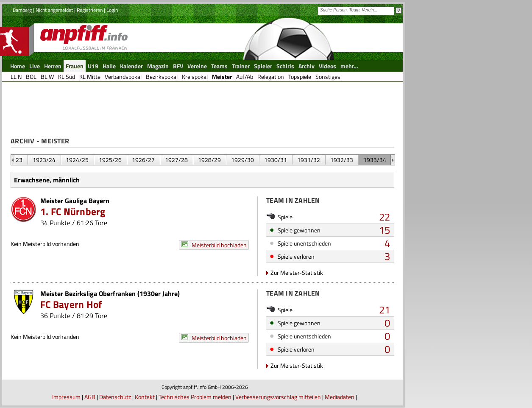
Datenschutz (115, 397)
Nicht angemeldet (54, 10)
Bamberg (22, 10)
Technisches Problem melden (195, 397)
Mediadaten (340, 397)
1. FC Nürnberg (73, 211)
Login (112, 10)
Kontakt (145, 397)
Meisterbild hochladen (219, 245)
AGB (90, 397)
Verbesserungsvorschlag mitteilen (278, 397)
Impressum (66, 397)
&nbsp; (13, 160)
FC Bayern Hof (71, 304)
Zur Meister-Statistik (297, 272)
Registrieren (90, 10)
